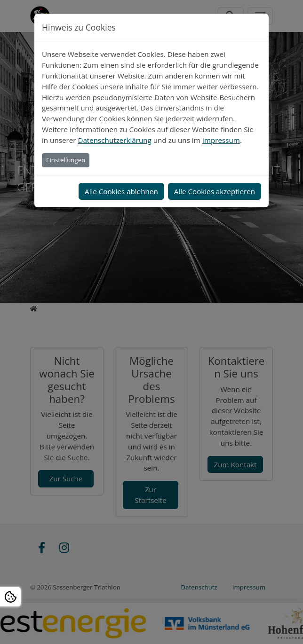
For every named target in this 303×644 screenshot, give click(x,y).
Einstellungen (66, 160)
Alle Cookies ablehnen (121, 191)
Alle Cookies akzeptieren (215, 191)
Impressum (221, 140)
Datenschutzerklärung (114, 140)
